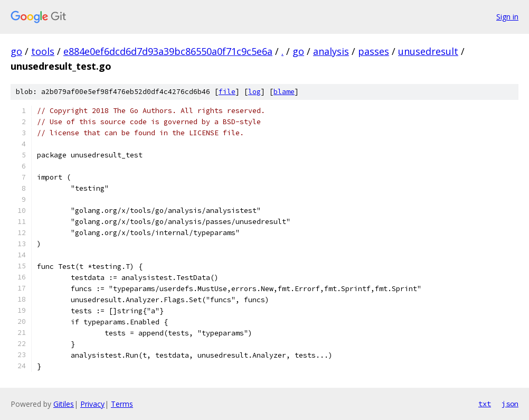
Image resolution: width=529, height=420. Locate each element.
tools (43, 51)
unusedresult (428, 51)
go (16, 51)
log (254, 92)
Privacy (92, 404)
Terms (122, 404)
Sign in (507, 17)
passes (374, 51)
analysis (331, 51)
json (510, 404)
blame (284, 92)
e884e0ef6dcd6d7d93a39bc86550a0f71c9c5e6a (168, 51)
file (227, 92)
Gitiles (64, 404)
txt (485, 404)
